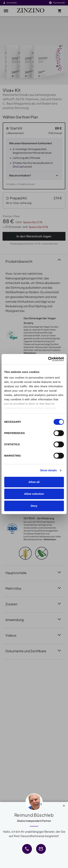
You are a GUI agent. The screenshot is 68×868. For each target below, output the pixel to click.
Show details (49, 470)
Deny (34, 506)
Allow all (34, 482)
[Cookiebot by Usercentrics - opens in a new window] (48, 359)
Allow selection (34, 494)
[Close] (64, 805)
